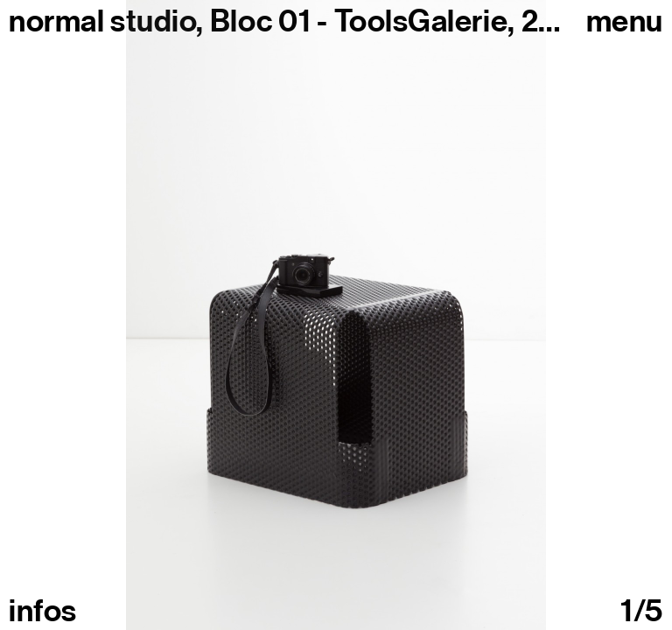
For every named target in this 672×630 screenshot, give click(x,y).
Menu (625, 21)
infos (43, 611)
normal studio (102, 21)
